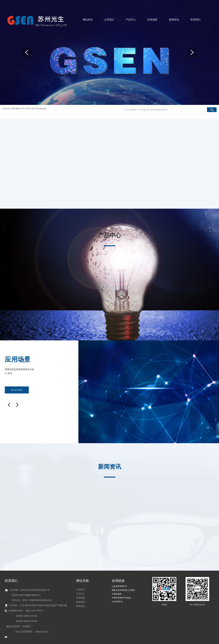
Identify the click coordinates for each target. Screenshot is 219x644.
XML (28, 109)
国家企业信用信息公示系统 (123, 587)
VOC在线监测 (143, 110)
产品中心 (128, 20)
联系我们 (183, 20)
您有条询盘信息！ (40, 109)
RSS (23, 109)
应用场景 (146, 20)
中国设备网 (117, 591)
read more (17, 388)
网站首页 (91, 20)
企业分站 (6, 109)
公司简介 (109, 20)
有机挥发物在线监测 (159, 110)
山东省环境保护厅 (119, 583)
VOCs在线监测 (130, 110)
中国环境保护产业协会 (121, 595)
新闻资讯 (164, 20)
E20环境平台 (117, 599)
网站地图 (16, 109)
